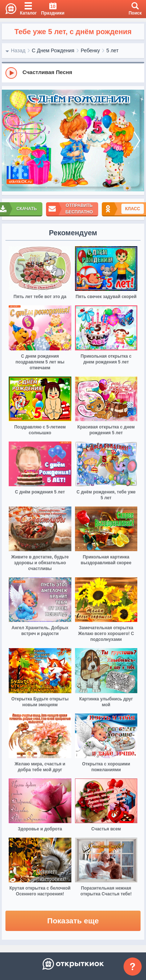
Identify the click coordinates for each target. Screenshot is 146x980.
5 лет (112, 50)
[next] (137, 141)
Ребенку (90, 50)
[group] (73, 73)
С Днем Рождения (53, 50)
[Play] (11, 73)
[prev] (9, 141)
